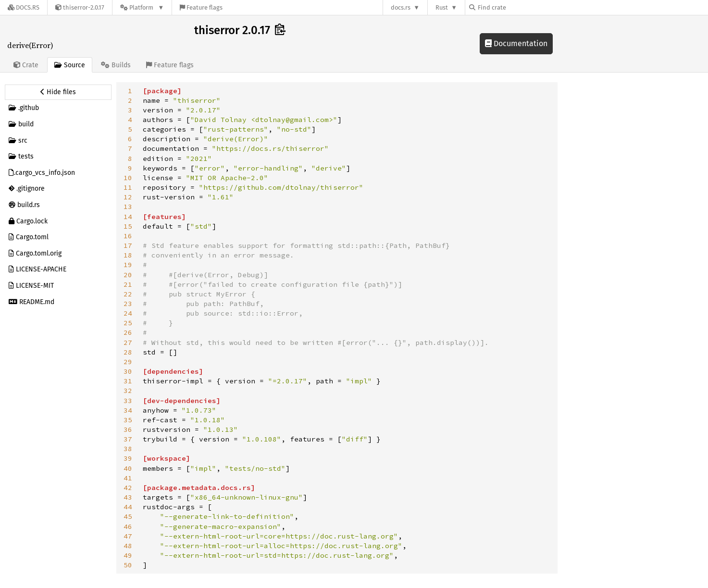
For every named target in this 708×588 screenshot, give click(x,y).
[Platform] (142, 7)
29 (128, 362)
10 (128, 178)
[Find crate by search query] (517, 7)
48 (128, 546)
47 (128, 536)
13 (128, 207)
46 (128, 527)
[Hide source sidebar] (58, 92)
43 (128, 497)
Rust (442, 7)
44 (128, 507)
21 (128, 284)
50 (128, 565)
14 (128, 217)
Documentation (516, 43)
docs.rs (401, 7)
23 (128, 304)
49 (128, 555)
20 (128, 275)
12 (128, 197)
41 (128, 478)
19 (128, 265)
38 (128, 449)
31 (128, 381)
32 (128, 391)
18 (128, 255)
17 (128, 245)
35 (128, 420)
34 (128, 410)
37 (128, 439)
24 (128, 313)
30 (128, 371)
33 (128, 401)
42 (128, 488)
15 (128, 226)
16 (128, 236)
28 (128, 352)
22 (128, 294)
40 (128, 468)
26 (128, 332)
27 (128, 343)
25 (128, 323)
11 (128, 187)
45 (128, 516)
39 (128, 458)
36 (128, 429)
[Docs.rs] (24, 7)
